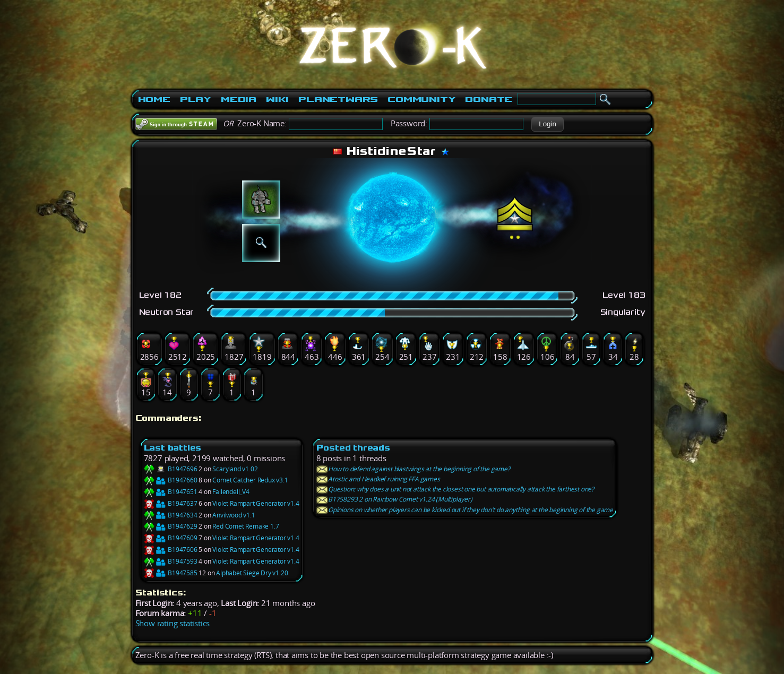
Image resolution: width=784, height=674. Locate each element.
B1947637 (171, 503)
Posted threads (353, 448)
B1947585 (171, 573)
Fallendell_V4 (231, 492)
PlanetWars (338, 99)
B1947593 (171, 561)
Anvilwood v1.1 (234, 515)
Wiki (277, 99)
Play (196, 99)
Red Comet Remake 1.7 (245, 526)
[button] (548, 124)
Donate (489, 99)
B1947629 (171, 526)
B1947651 (171, 492)
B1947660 (171, 480)
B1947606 (171, 550)
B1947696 (171, 469)
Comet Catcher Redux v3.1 (250, 480)
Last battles (173, 448)
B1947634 (171, 515)
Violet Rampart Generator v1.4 (256, 503)
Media (239, 99)
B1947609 (171, 538)
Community (421, 99)
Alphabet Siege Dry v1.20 (252, 573)
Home (154, 99)
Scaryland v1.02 (235, 469)
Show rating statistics (173, 623)
